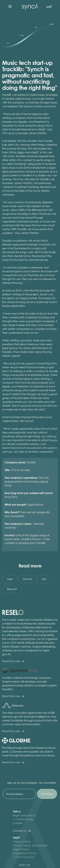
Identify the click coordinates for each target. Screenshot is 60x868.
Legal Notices (21, 849)
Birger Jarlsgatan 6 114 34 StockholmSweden (24, 819)
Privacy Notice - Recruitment (30, 845)
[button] (10, 6)
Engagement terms (25, 853)
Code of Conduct (24, 857)
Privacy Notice (22, 842)
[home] (29, 6)
